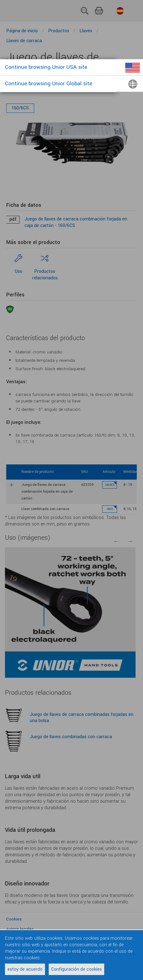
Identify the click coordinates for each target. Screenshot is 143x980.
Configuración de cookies (76, 969)
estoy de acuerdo (25, 969)
